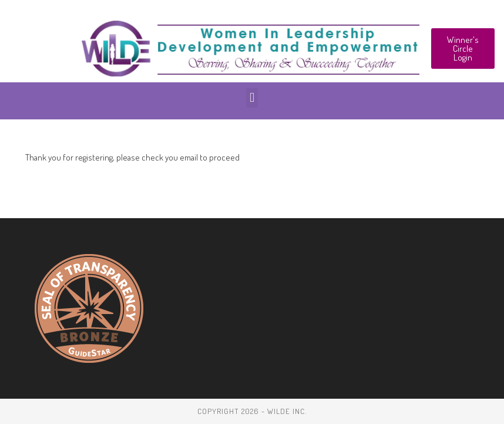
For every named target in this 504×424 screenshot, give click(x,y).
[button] (252, 98)
